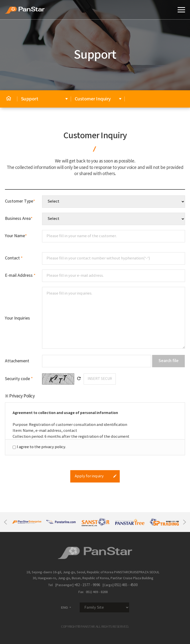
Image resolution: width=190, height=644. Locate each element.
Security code (19, 379)
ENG (67, 608)
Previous (5, 522)
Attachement (17, 361)
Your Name (16, 236)
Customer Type (20, 201)
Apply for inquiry (96, 476)
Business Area (19, 219)
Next (185, 522)
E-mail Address (20, 276)
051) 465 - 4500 (126, 585)
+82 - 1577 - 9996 (87, 585)
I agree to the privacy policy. (41, 447)
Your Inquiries (17, 318)
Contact (14, 258)
